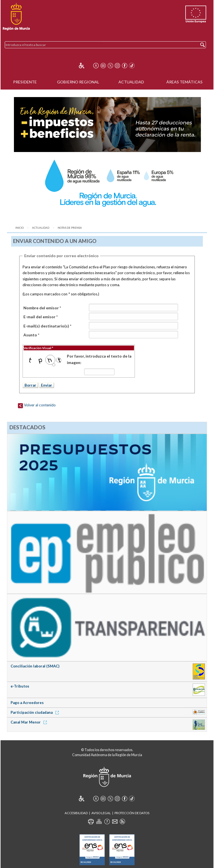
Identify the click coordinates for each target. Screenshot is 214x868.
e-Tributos (20, 686)
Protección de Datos (132, 813)
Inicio (20, 228)
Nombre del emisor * (42, 308)
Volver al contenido (37, 405)
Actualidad (131, 82)
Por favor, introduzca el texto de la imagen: (99, 359)
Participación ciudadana (36, 712)
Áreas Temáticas (184, 82)
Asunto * (31, 335)
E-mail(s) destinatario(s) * (47, 326)
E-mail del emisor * (41, 317)
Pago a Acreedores (27, 703)
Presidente (25, 82)
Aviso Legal (101, 813)
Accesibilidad (76, 813)
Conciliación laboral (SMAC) (35, 666)
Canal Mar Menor (30, 722)
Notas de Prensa (70, 228)
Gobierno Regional (78, 82)
